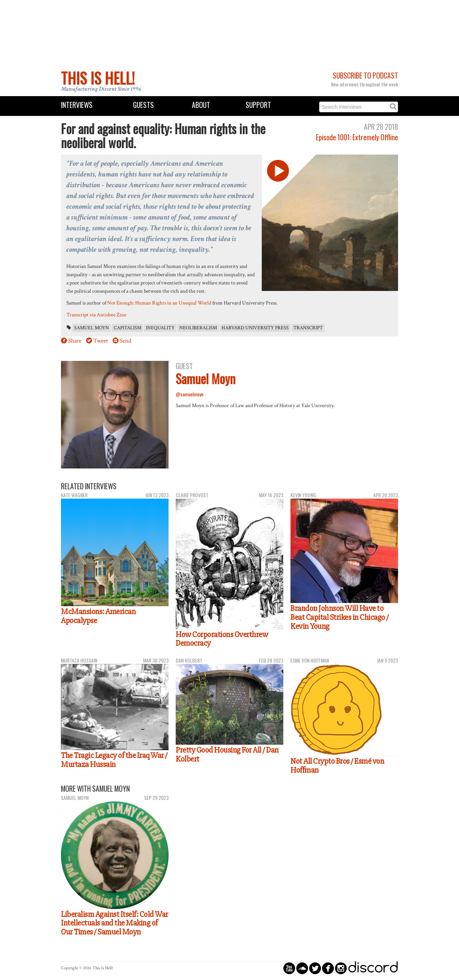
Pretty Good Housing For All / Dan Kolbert (227, 755)
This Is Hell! (98, 78)
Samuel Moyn (92, 328)
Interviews (77, 105)
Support (258, 105)
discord (373, 968)
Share (75, 341)
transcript (308, 328)
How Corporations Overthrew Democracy (222, 639)
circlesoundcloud (302, 968)
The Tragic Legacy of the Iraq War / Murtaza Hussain (114, 760)
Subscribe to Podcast (365, 76)
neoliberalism (198, 328)
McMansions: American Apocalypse (98, 616)
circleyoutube (289, 968)
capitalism (127, 328)
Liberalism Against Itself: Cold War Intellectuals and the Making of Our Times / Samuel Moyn (115, 923)
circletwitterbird (315, 968)
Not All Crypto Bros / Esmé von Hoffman (337, 766)
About (201, 105)
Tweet (101, 341)
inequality (160, 328)
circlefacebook (328, 968)
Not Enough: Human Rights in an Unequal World (159, 303)
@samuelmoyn (190, 394)
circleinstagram (341, 968)
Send (126, 341)
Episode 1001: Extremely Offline (357, 137)
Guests (143, 105)
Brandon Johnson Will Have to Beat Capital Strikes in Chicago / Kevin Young (340, 617)
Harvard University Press (255, 328)
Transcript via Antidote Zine (96, 315)
